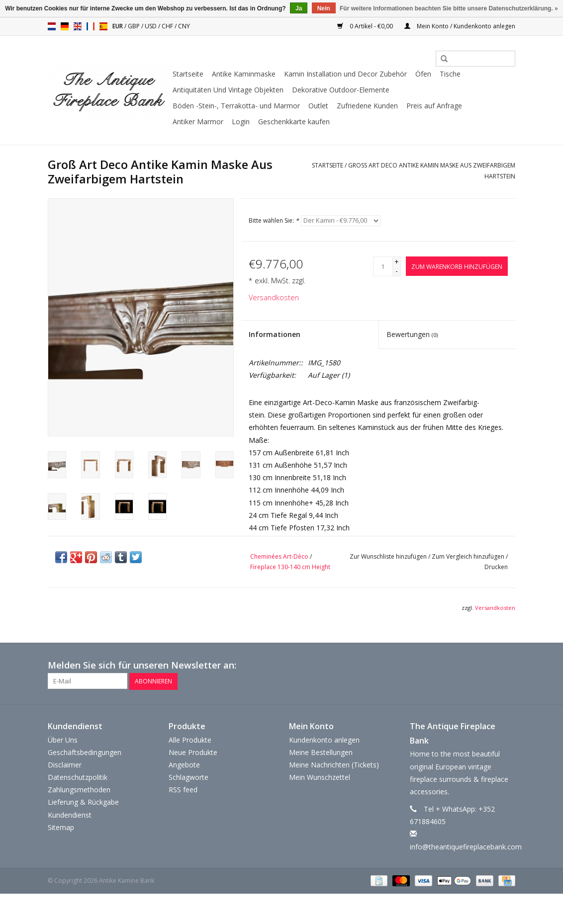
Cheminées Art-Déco (279, 556)
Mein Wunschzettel (320, 777)
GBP (135, 26)
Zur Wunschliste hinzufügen (388, 556)
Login (241, 122)
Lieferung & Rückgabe (83, 802)
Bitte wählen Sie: (274, 220)
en (78, 26)
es (103, 26)
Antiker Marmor (198, 122)
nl (52, 26)
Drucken (496, 567)
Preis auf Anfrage (434, 106)
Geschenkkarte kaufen (294, 122)
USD (151, 26)
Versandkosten (274, 297)
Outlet (318, 106)
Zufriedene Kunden (367, 106)
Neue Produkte (193, 752)
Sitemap (61, 827)
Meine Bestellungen (321, 752)
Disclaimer (65, 764)
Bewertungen (412, 334)
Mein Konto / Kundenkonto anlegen (460, 26)
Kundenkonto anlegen (324, 739)
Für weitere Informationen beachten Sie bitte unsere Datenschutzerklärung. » (449, 8)
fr (91, 26)
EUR (118, 26)
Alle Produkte (190, 739)
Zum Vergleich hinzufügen (469, 556)
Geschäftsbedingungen (85, 752)
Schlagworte (188, 777)
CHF (168, 26)
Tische (450, 74)
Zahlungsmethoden (79, 790)
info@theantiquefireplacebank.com (466, 846)
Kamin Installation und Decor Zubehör (345, 74)
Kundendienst (70, 814)
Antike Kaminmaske (244, 74)
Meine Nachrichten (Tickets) (334, 764)
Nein (324, 8)
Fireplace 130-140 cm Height (290, 567)
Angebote (184, 764)
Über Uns (63, 739)
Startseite (188, 74)
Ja (299, 8)
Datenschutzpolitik (78, 777)
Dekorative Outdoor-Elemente (341, 90)
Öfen (423, 74)
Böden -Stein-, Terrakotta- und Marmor (236, 106)
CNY (184, 26)
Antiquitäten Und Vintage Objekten (228, 90)
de (65, 26)
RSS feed (183, 790)
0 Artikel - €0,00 (366, 26)
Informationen (275, 334)
